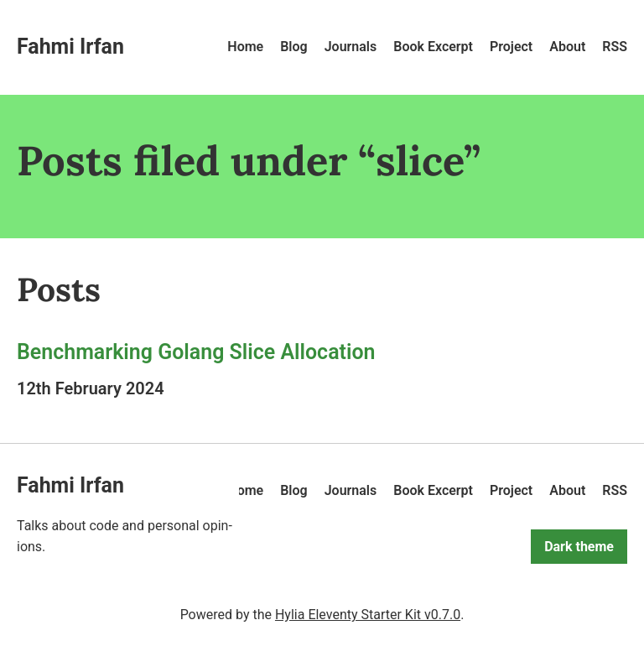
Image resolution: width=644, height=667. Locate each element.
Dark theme (579, 547)
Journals (351, 47)
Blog (293, 47)
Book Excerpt (433, 47)
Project (511, 47)
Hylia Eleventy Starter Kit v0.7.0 (368, 615)
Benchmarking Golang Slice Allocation (196, 352)
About (567, 47)
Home (245, 47)
